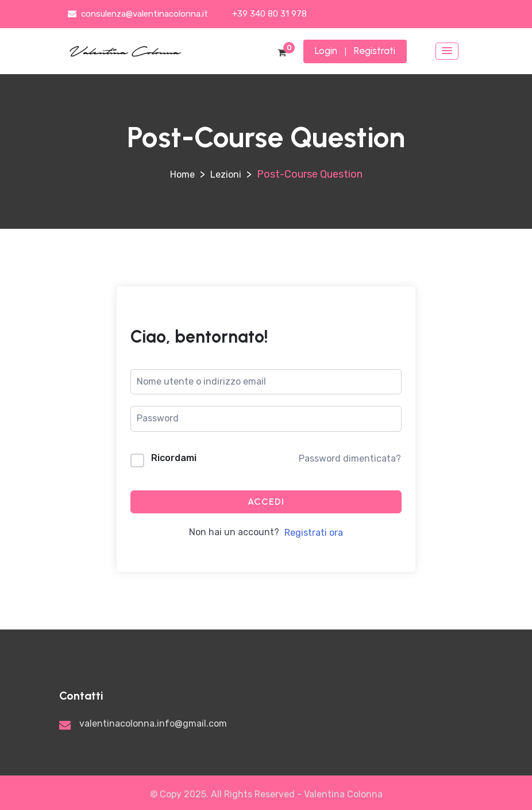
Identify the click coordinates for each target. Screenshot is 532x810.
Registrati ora (314, 533)
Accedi (266, 502)
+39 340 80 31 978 (268, 14)
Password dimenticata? (350, 458)
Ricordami (174, 458)
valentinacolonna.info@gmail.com (153, 723)
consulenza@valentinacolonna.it (138, 14)
